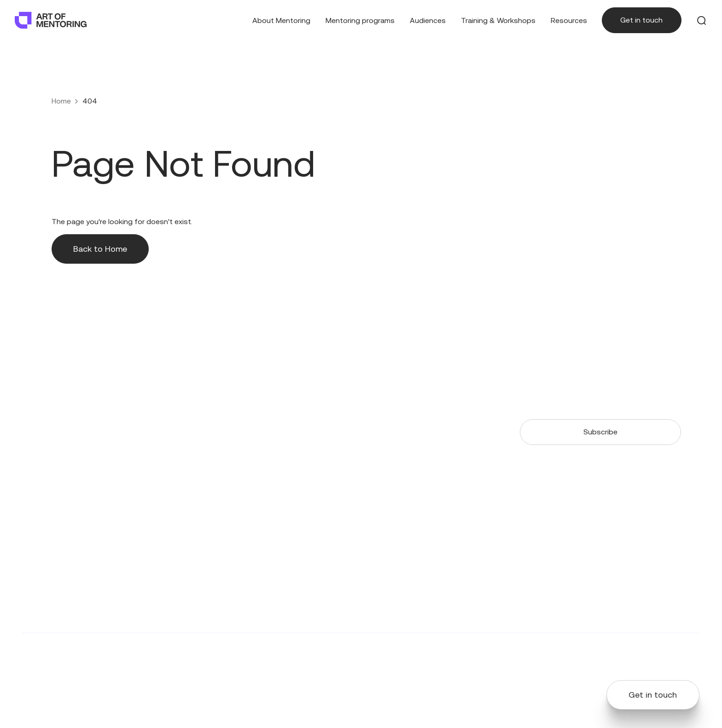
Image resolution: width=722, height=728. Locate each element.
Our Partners (321, 407)
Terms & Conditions (666, 653)
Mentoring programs (360, 20)
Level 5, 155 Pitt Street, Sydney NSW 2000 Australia (47, 493)
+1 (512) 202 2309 (51, 402)
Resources (569, 20)
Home (61, 101)
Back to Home (100, 249)
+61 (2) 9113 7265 (50, 465)
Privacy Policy (598, 653)
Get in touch (641, 20)
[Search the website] (702, 20)
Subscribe (600, 432)
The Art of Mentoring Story (241, 407)
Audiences (428, 20)
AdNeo (290, 653)
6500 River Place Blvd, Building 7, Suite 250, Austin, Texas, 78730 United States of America (65, 429)
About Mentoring (281, 20)
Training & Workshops (498, 20)
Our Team (316, 390)
